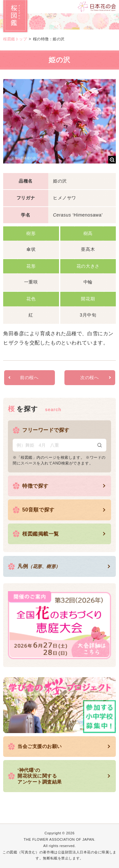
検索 (100, 445)
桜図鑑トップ (15, 39)
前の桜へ (29, 377)
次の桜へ (89, 377)
